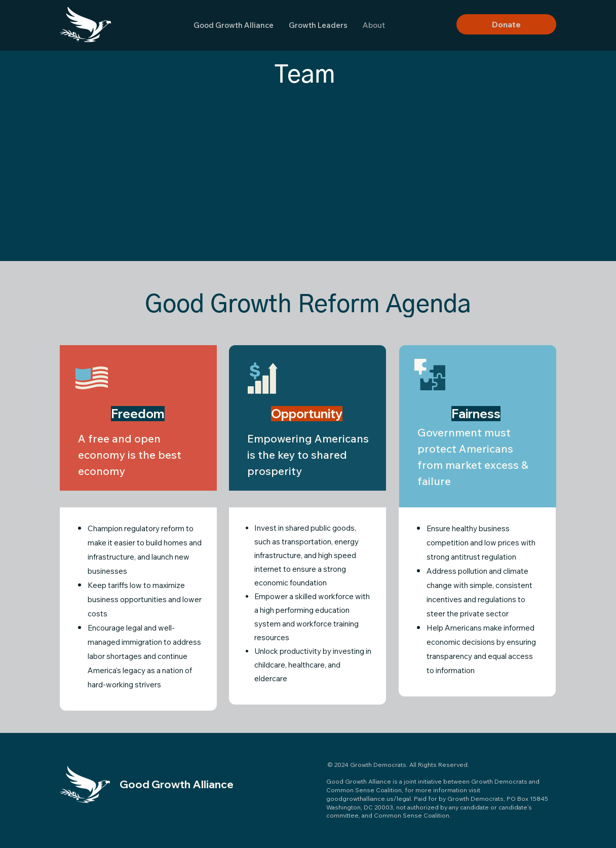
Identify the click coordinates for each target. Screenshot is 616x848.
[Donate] (506, 24)
